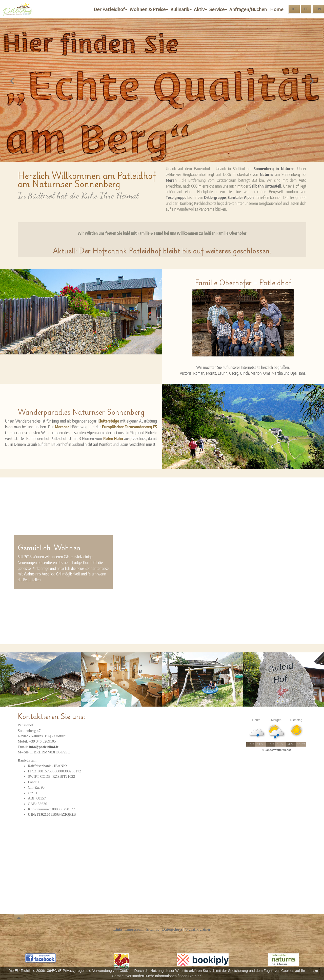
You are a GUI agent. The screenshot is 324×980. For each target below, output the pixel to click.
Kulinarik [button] (181, 9)
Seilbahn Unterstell (265, 186)
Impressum (134, 929)
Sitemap (153, 929)
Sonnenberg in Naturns (274, 169)
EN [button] (318, 9)
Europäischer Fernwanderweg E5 (129, 427)
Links (118, 929)
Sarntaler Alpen (241, 197)
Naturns (267, 174)
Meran (171, 180)
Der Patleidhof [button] (111, 9)
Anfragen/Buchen (249, 9)
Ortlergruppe (215, 197)
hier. (198, 976)
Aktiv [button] (201, 9)
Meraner (62, 427)
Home (277, 9)
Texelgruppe (176, 197)
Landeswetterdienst (278, 750)
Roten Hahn (113, 438)
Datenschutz (172, 929)
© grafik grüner (198, 929)
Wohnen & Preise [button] (149, 9)
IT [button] (306, 9)
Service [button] (219, 9)
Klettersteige (108, 421)
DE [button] (294, 9)
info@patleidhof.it (44, 747)
